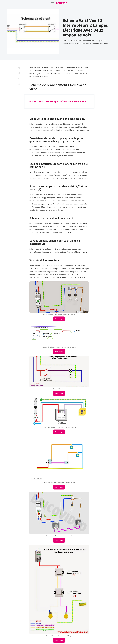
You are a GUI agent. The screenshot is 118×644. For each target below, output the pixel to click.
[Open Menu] (53, 3)
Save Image (59, 319)
